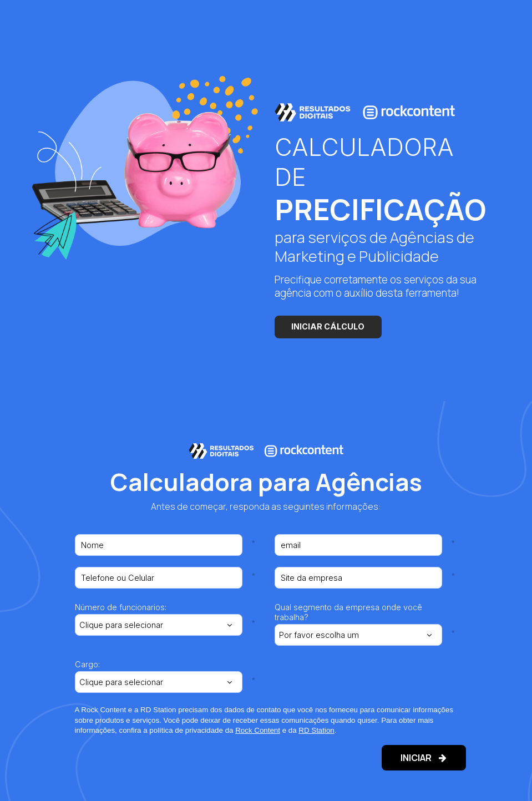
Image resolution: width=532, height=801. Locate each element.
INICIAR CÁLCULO (328, 326)
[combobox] (159, 624)
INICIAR (416, 758)
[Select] (159, 624)
